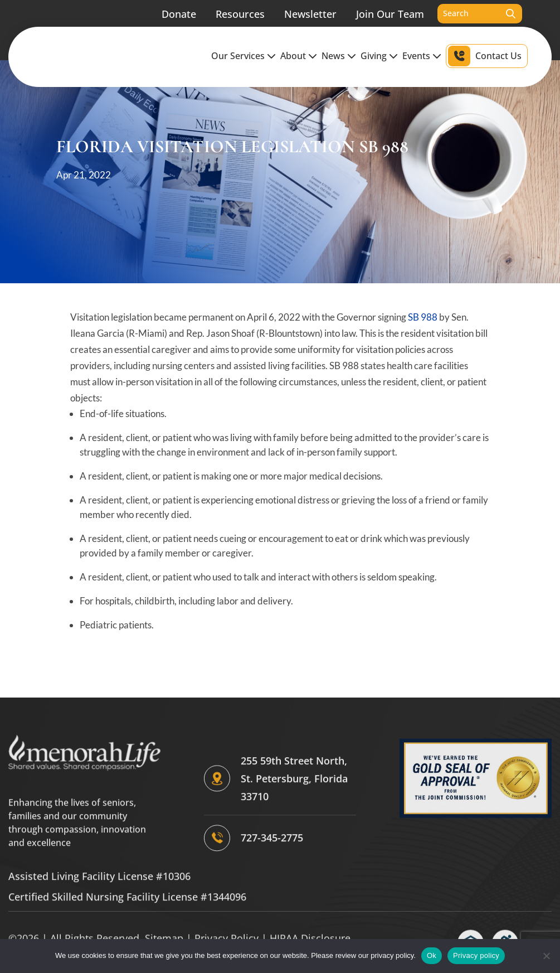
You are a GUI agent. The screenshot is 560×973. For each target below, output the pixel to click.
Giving (374, 49)
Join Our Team (390, 7)
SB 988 (423, 317)
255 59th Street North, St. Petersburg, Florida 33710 (294, 880)
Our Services (238, 49)
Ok (432, 955)
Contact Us (498, 49)
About (293, 49)
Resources (240, 7)
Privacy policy (476, 955)
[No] (546, 956)
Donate (179, 7)
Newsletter (310, 7)
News (333, 49)
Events (416, 49)
